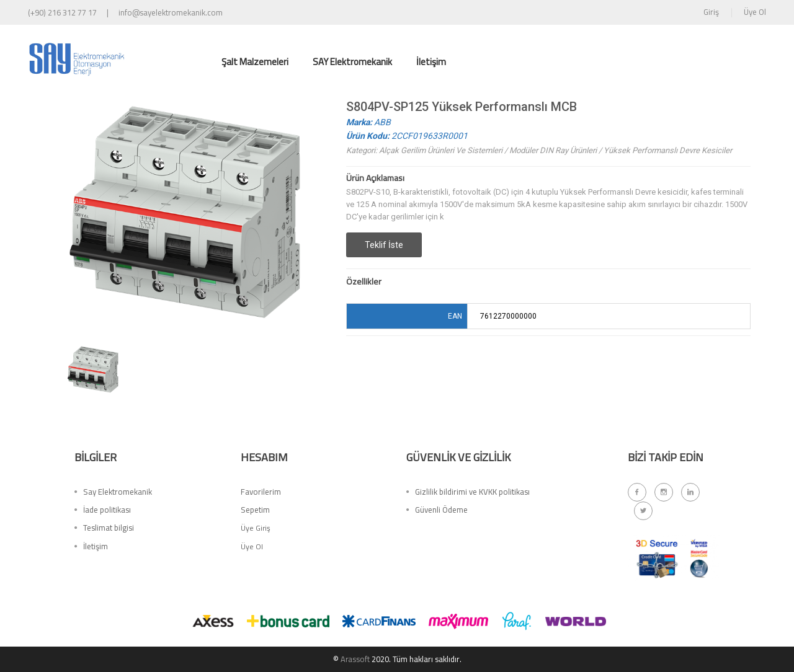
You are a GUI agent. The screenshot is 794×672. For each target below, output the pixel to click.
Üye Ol (755, 12)
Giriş (711, 12)
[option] (93, 369)
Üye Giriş (256, 531)
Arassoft (355, 659)
